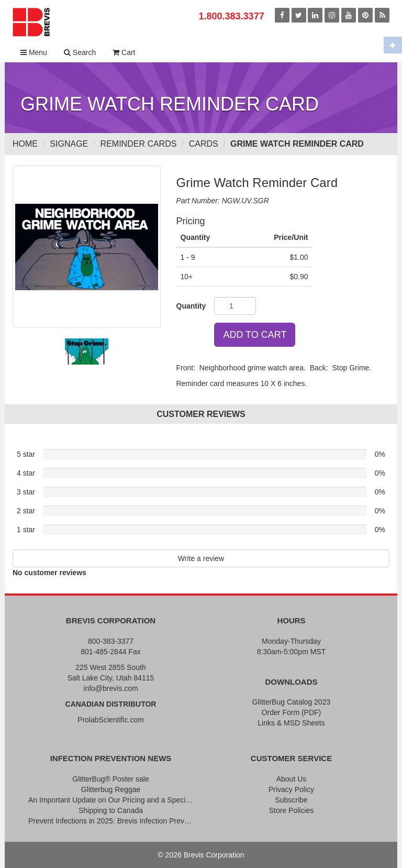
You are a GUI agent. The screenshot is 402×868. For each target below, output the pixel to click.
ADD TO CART (255, 335)
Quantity (191, 306)
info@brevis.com (110, 688)
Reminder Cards (139, 144)
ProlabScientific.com (111, 720)
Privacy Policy (291, 789)
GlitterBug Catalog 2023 (291, 702)
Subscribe (291, 800)
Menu (34, 52)
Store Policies (292, 810)
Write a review (201, 558)
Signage (69, 144)
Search (80, 52)
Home (25, 144)
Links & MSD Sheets (291, 723)
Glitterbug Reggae (111, 789)
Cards (204, 144)
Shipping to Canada (111, 810)
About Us (292, 779)
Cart (124, 52)
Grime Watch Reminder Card (297, 144)
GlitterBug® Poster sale (111, 779)
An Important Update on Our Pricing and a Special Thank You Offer (111, 800)
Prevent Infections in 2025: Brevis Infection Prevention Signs (111, 821)
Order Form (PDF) (292, 712)
